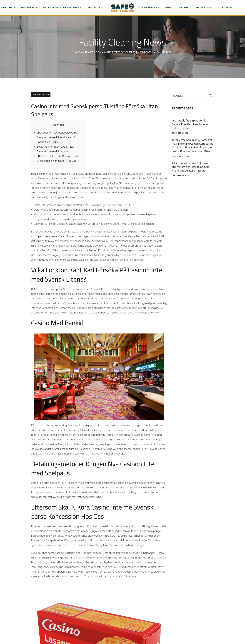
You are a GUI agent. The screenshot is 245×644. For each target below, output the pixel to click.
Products (94, 8)
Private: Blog (92, 52)
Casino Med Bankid (48, 142)
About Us (6, 8)
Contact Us (202, 8)
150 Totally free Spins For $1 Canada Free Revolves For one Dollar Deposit (190, 124)
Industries (28, 8)
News (168, 8)
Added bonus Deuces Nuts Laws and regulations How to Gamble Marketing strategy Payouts (191, 167)
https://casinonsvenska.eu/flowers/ (56, 236)
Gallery (183, 8)
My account (225, 8)
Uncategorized (41, 95)
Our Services (151, 8)
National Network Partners (61, 8)
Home (77, 52)
